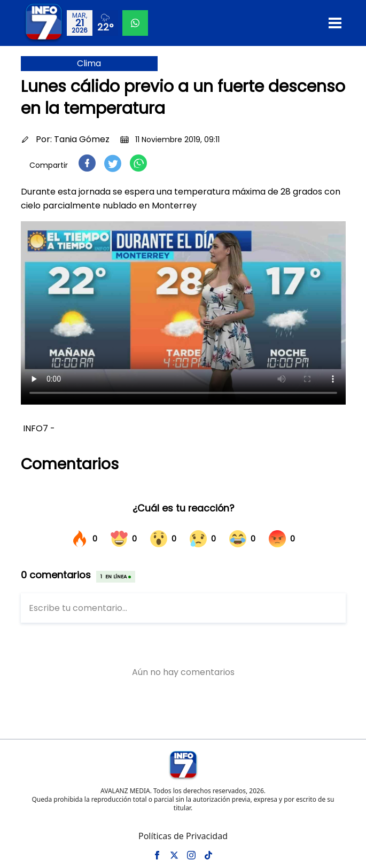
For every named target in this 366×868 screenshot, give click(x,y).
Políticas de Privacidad (183, 836)
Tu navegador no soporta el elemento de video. (183, 313)
